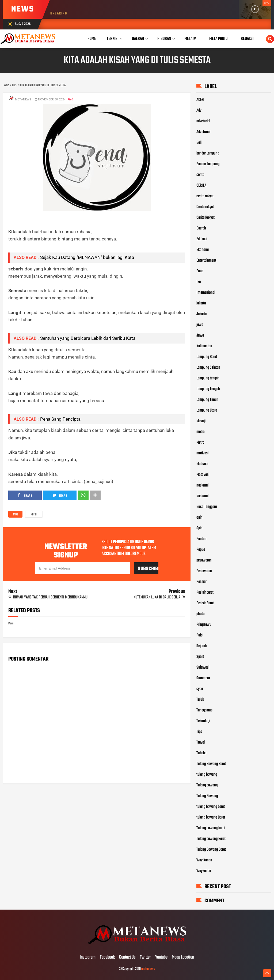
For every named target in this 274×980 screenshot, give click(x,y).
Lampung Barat (207, 357)
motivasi (202, 453)
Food (200, 271)
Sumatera (203, 678)
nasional (202, 485)
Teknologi (203, 721)
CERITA (201, 186)
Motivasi (202, 464)
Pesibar (201, 582)
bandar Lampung (208, 153)
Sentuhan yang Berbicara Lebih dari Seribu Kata (88, 338)
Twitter (145, 958)
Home (92, 39)
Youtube (161, 958)
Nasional (202, 496)
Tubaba (201, 753)
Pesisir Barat (205, 603)
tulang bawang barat (211, 807)
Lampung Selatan (208, 368)
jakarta (201, 303)
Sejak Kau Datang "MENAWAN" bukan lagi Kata (87, 257)
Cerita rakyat (205, 207)
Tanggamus (204, 710)
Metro (200, 443)
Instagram (88, 958)
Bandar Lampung (208, 164)
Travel (201, 742)
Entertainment (206, 261)
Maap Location (183, 958)
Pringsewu (204, 625)
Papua (201, 550)
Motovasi (203, 475)
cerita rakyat (205, 196)
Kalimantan (204, 346)
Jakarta (201, 314)
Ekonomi (203, 250)
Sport (200, 657)
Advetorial (203, 132)
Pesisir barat (205, 593)
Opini (200, 528)
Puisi (34, 515)
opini (200, 518)
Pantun (201, 539)
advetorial (203, 121)
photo (201, 614)
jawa (200, 325)
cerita (200, 175)
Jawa (200, 336)
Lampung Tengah (208, 389)
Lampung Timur (207, 400)
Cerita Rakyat (205, 218)
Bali (199, 143)
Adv (199, 111)
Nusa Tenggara (207, 507)
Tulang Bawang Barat (211, 764)
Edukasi (202, 239)
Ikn (199, 282)
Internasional (206, 293)
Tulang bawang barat (211, 828)
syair (200, 689)
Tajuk (200, 700)
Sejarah (202, 646)
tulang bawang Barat (211, 817)
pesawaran (204, 560)
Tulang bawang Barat (211, 839)
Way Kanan (204, 860)
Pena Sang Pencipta (60, 419)
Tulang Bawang (207, 796)
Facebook (107, 958)
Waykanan (204, 871)
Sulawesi (203, 668)
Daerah (201, 228)
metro (201, 432)
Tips (199, 732)
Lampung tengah (208, 378)
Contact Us (127, 958)
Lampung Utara (207, 410)
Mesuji (201, 421)
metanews (148, 969)
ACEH (200, 100)
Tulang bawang (207, 785)
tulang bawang (207, 775)
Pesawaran (204, 571)
